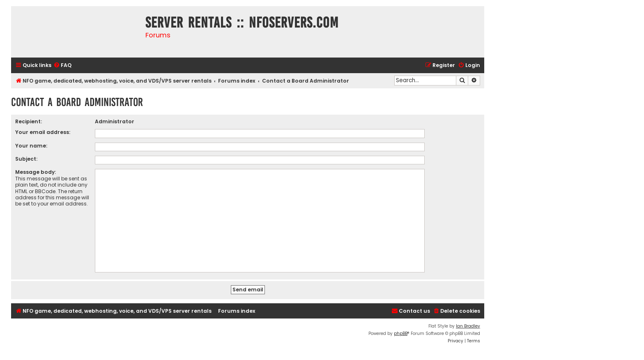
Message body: (36, 172)
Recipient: (29, 121)
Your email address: (43, 132)
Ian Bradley (468, 326)
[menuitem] (62, 66)
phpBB (401, 333)
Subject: (26, 159)
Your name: (31, 146)
